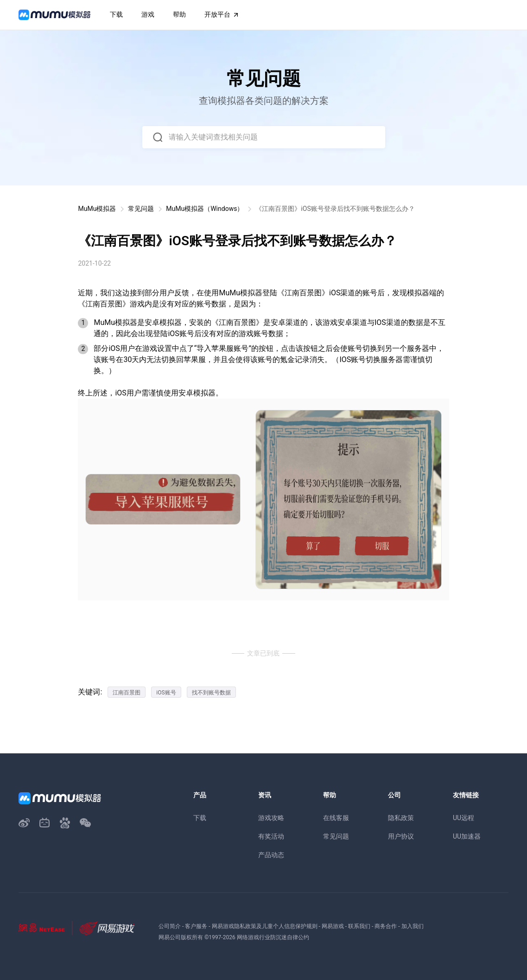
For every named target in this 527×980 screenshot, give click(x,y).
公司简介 (170, 926)
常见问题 (141, 209)
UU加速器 (467, 836)
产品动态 (271, 855)
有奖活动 (271, 836)
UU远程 (464, 818)
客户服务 (196, 926)
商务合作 (386, 926)
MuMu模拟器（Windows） (205, 209)
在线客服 (336, 818)
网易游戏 (333, 926)
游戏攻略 (271, 818)
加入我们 (413, 926)
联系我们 (359, 926)
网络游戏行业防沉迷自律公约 (273, 937)
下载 (200, 818)
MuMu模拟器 (97, 209)
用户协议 (401, 836)
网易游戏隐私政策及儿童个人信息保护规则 (265, 926)
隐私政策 (401, 818)
